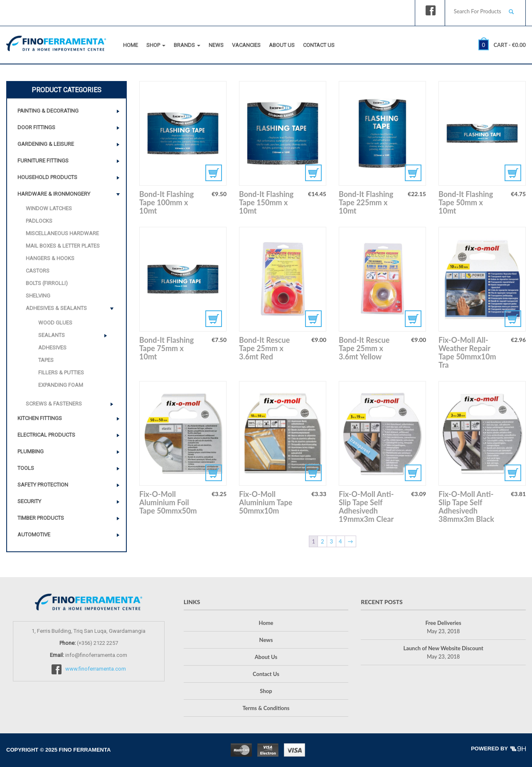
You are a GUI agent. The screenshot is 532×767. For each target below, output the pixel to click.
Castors (38, 271)
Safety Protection (43, 485)
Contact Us (319, 45)
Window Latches (49, 208)
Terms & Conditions (266, 708)
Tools (26, 468)
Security (29, 501)
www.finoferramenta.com (96, 669)
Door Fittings (36, 127)
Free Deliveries (443, 623)
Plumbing (31, 451)
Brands (187, 45)
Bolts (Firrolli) (47, 283)
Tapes (46, 360)
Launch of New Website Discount (443, 648)
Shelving (38, 296)
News (216, 45)
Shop (156, 45)
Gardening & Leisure (46, 144)
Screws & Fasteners (54, 404)
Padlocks (39, 221)
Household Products (47, 177)
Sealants (52, 335)
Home (131, 45)
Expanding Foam (61, 385)
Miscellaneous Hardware (62, 233)
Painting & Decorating (48, 111)
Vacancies (246, 45)
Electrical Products (46, 435)
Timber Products (41, 518)
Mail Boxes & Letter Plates (63, 246)
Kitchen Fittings (40, 418)
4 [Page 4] (340, 541)
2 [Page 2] (323, 541)
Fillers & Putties (61, 372)
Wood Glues (55, 323)
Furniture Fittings (43, 161)
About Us (282, 45)
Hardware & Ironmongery (54, 194)
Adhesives (52, 348)
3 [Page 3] (331, 541)
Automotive (34, 535)
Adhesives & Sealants (56, 308)
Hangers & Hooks (50, 258)
